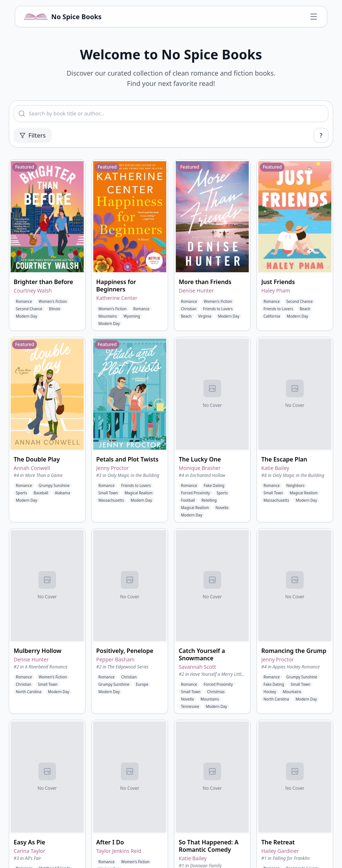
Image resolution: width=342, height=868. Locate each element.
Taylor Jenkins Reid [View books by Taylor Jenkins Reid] (119, 851)
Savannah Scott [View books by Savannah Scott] (197, 667)
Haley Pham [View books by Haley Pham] (276, 291)
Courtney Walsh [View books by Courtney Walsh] (33, 291)
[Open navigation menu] (314, 17)
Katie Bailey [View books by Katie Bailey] (275, 468)
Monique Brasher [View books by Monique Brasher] (200, 468)
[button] (47, 245)
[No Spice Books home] (63, 17)
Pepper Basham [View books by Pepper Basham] (115, 659)
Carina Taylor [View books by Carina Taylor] (29, 851)
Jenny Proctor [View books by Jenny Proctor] (112, 468)
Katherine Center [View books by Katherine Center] (117, 298)
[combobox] (171, 114)
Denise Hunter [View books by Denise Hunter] (196, 291)
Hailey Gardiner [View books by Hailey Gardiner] (280, 851)
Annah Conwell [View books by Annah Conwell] (32, 468)
